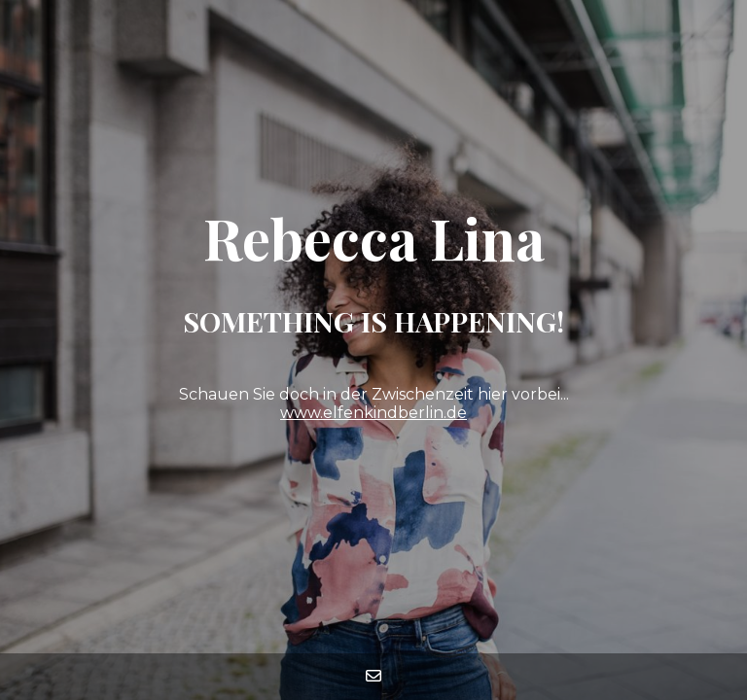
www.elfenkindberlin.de (373, 413)
